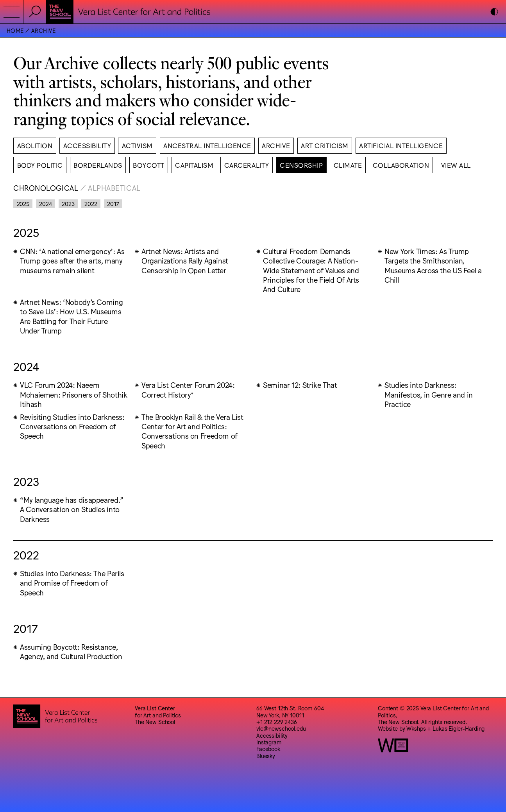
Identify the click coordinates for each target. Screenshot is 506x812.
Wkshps (416, 728)
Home (15, 30)
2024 (45, 203)
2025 (23, 203)
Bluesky (266, 756)
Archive (43, 30)
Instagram (269, 742)
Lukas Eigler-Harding (459, 728)
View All (456, 165)
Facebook (268, 748)
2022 (91, 203)
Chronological (46, 188)
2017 (113, 203)
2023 (68, 203)
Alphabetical (114, 188)
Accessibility (272, 735)
